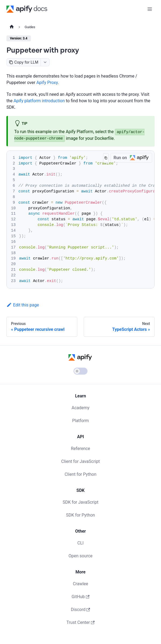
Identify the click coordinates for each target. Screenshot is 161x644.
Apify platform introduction (39, 101)
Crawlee (80, 584)
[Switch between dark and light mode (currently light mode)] (80, 371)
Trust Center (80, 622)
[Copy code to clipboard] (106, 158)
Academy (81, 408)
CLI (80, 543)
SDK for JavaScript (80, 502)
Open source (80, 556)
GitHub (81, 597)
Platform (80, 421)
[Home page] (12, 27)
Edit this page (23, 305)
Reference (80, 449)
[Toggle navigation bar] (150, 9)
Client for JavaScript (80, 461)
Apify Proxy (47, 83)
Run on (133, 158)
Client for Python (81, 474)
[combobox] (45, 62)
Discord (80, 610)
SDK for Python (80, 515)
